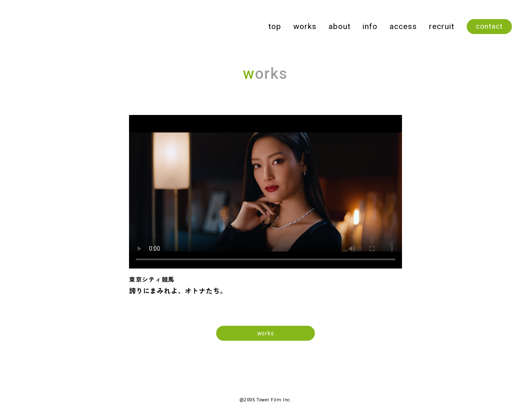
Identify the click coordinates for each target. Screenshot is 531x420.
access (403, 26)
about (340, 26)
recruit (442, 26)
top (275, 26)
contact (489, 26)
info (370, 26)
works (305, 26)
